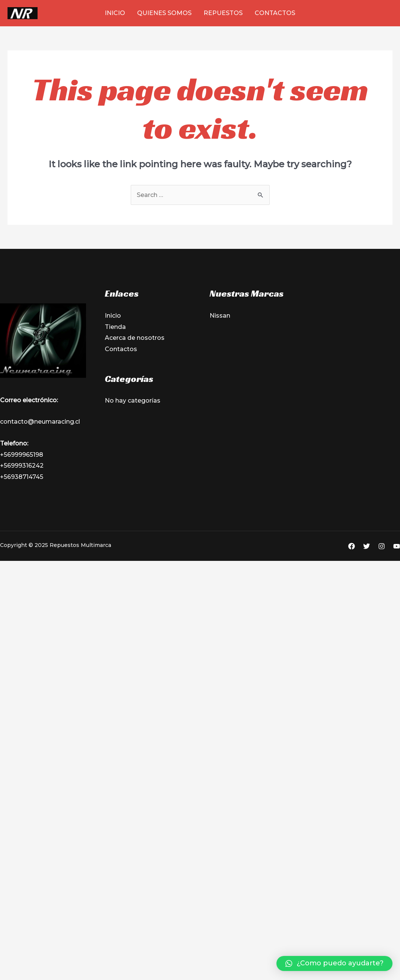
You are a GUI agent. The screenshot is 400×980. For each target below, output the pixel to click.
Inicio (115, 13)
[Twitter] (367, 546)
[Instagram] (382, 546)
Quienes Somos (164, 13)
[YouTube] (397, 546)
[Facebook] (352, 546)
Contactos (275, 13)
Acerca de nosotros (135, 338)
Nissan (220, 316)
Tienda (115, 327)
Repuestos (223, 13)
